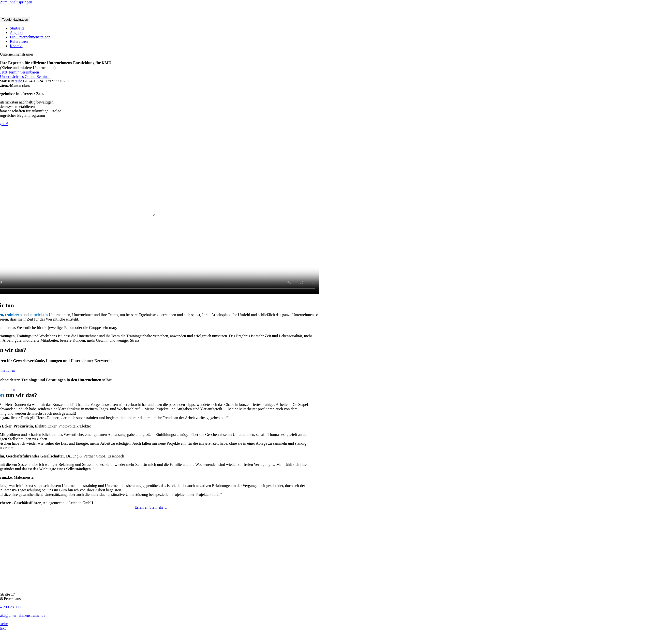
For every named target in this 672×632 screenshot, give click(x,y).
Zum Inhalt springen (16, 2)
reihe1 (20, 81)
